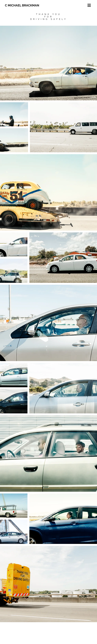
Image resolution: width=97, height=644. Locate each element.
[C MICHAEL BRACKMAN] (22, 5)
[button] (89, 5)
